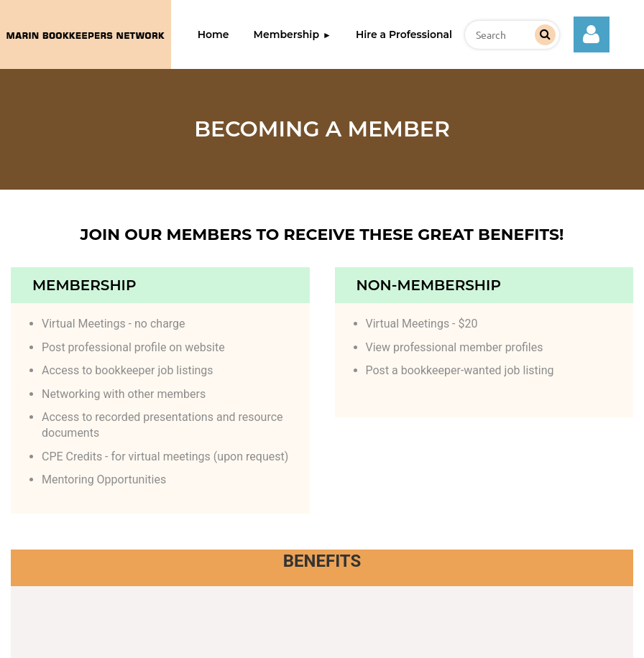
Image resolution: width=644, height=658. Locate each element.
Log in (592, 34)
